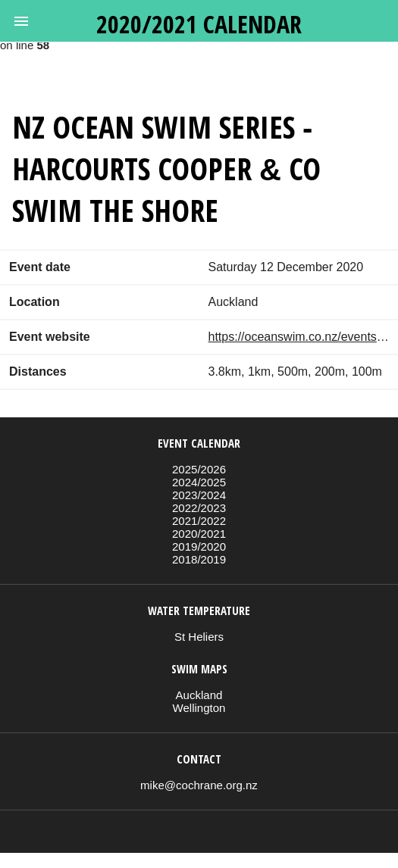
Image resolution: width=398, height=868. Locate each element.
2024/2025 (199, 482)
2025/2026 (199, 469)
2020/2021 (199, 534)
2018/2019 (199, 559)
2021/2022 (199, 521)
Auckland (199, 695)
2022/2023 (199, 508)
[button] (21, 21)
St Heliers (199, 637)
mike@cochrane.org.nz (199, 785)
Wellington (199, 708)
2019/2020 (199, 546)
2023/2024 (199, 495)
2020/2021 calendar (199, 24)
